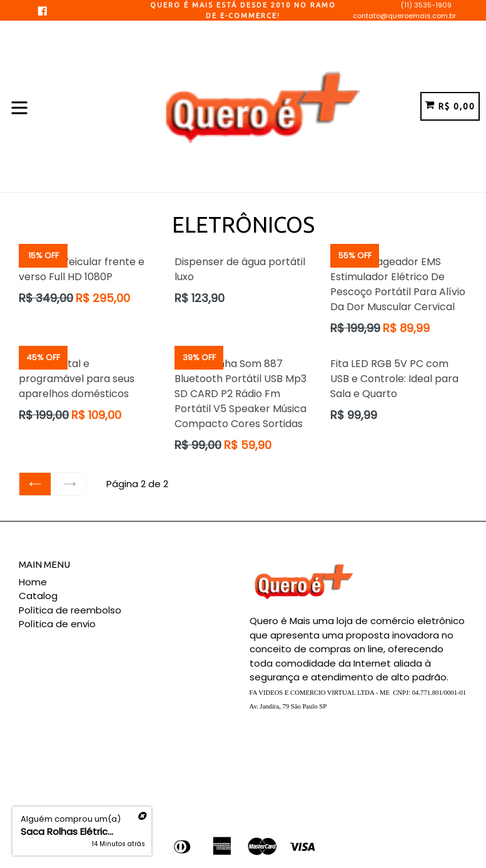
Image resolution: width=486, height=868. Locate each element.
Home (33, 582)
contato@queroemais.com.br (404, 16)
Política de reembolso (70, 610)
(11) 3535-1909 (426, 5)
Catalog (38, 596)
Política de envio (57, 624)
